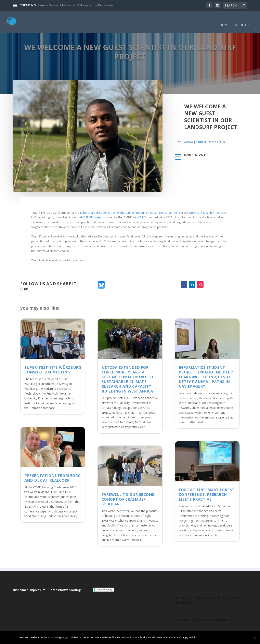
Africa (189, 142)
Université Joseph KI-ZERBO (207, 213)
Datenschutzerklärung (65, 590)
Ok (203, 637)
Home (224, 19)
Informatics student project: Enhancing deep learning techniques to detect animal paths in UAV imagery (206, 377)
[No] (255, 638)
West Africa (218, 142)
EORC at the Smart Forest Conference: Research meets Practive (207, 495)
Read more (230, 637)
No (214, 637)
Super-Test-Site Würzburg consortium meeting (53, 370)
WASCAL (143, 217)
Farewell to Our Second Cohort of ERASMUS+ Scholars (128, 499)
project (201, 142)
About (241, 19)
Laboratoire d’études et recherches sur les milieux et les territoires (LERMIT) (130, 213)
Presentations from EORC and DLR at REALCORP (52, 478)
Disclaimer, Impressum (29, 590)
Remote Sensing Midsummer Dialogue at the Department (76, 5)
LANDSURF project (90, 217)
